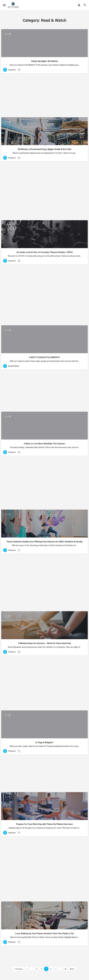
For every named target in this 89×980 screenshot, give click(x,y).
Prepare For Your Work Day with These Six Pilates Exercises (44, 435)
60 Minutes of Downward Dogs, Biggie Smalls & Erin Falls (45, 108)
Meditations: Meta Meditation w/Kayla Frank (44, 668)
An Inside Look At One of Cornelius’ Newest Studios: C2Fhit (45, 155)
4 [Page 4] (41, 969)
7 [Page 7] (56, 969)
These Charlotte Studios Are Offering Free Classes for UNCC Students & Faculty (44, 295)
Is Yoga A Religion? (44, 388)
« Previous (18, 969)
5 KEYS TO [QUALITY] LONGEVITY (45, 201)
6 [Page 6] (51, 969)
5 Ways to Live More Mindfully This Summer (44, 248)
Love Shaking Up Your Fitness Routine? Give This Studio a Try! (45, 481)
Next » (72, 969)
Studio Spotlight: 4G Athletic (45, 61)
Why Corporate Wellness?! (44, 855)
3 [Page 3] (37, 969)
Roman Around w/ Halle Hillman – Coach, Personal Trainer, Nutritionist (44, 575)
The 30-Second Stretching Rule (44, 715)
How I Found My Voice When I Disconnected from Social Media (44, 761)
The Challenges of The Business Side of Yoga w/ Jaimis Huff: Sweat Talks (45, 621)
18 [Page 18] (65, 969)
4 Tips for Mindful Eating (45, 902)
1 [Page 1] (27, 969)
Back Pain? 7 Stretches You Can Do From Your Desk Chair (45, 528)
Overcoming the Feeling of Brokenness (44, 808)
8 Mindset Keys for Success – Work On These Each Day (44, 341)
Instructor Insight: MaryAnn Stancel (44, 948)
